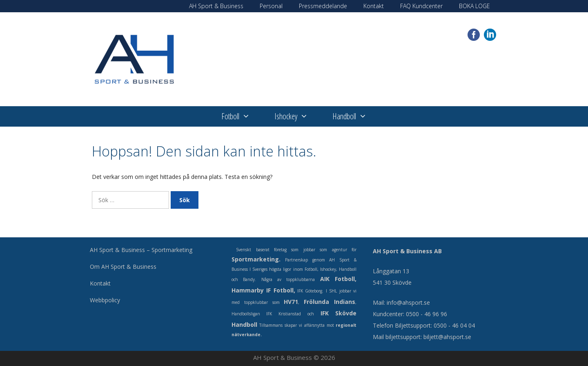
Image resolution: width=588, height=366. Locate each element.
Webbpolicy (105, 300)
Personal (271, 6)
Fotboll (242, 116)
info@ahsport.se (408, 302)
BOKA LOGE (474, 6)
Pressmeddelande (323, 6)
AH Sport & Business (216, 6)
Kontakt (374, 6)
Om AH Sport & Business (123, 267)
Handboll (356, 116)
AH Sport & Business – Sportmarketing (141, 250)
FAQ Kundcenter (421, 6)
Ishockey (297, 116)
